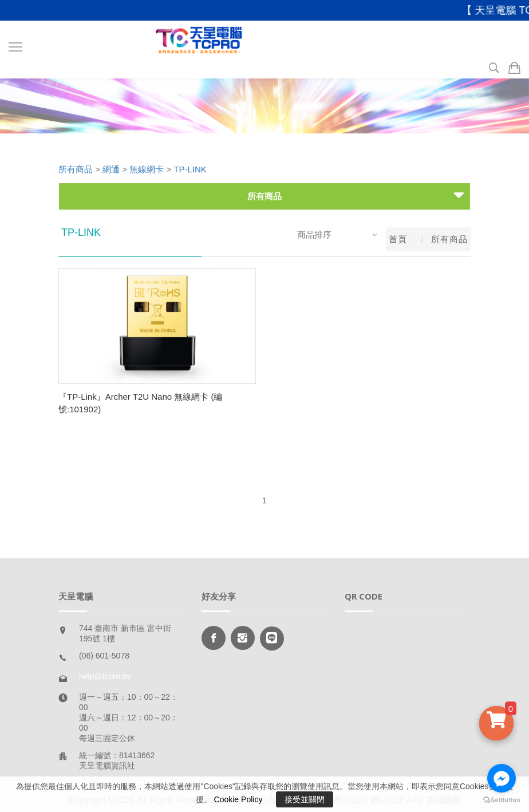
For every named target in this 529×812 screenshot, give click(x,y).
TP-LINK (190, 169)
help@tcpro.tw (105, 676)
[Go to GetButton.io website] (502, 800)
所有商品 (76, 169)
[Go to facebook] (502, 778)
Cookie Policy (238, 799)
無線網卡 (147, 169)
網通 (111, 169)
